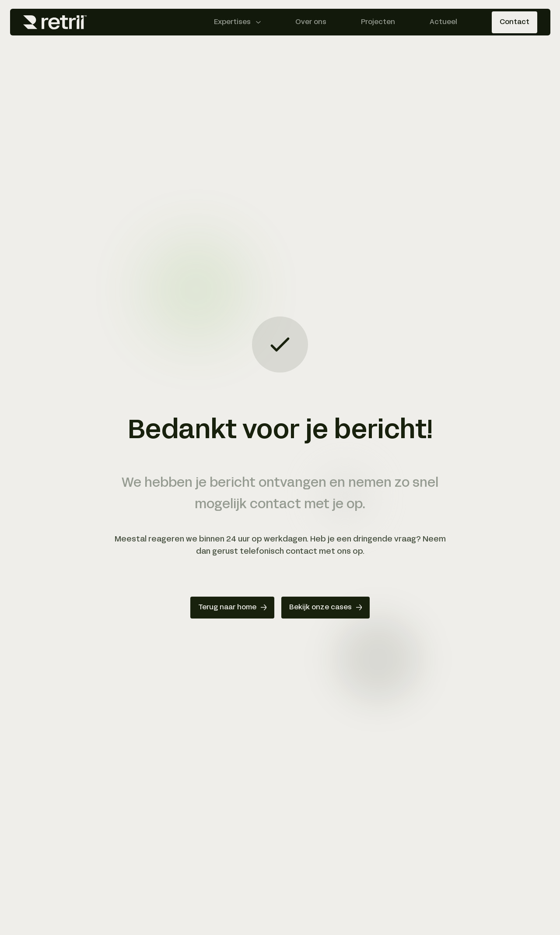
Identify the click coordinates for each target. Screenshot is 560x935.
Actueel (443, 22)
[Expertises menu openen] (237, 22)
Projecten (378, 22)
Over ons (311, 22)
